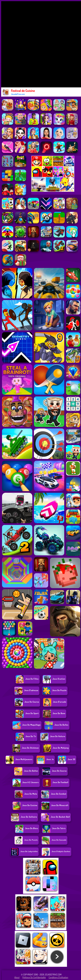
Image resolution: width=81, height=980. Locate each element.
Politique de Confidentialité (34, 977)
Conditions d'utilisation (58, 977)
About (17, 977)
